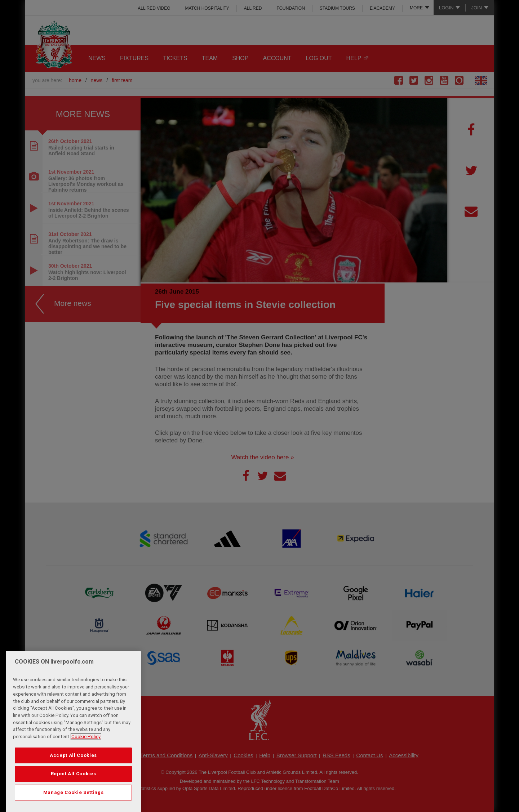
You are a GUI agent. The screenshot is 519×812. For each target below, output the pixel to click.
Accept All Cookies (73, 767)
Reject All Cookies (74, 786)
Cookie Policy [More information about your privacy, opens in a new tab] (86, 748)
